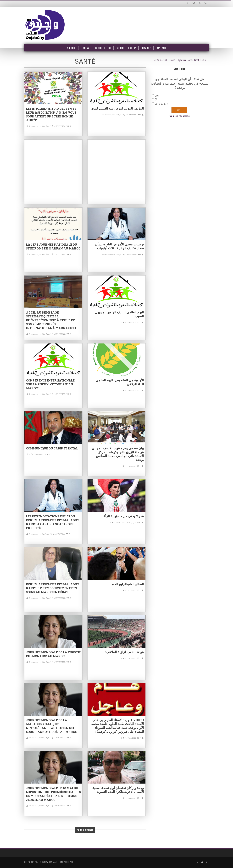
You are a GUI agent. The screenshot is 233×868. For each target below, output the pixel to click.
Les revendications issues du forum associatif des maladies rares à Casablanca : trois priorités (53, 522)
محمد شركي (136, 522)
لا (156, 99)
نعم (157, 95)
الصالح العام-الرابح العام (128, 584)
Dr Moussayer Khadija (39, 126)
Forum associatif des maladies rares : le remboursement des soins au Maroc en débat (53, 588)
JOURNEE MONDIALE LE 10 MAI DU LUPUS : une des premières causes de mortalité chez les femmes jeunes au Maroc (53, 794)
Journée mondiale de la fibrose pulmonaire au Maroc (53, 654)
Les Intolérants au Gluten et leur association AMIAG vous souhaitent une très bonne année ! (51, 114)
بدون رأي (161, 103)
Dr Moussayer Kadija (38, 534)
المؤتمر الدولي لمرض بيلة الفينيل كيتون (117, 108)
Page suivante (85, 830)
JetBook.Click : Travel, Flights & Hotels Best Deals (180, 60)
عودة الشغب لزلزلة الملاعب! (124, 652)
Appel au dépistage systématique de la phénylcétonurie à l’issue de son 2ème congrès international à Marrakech (51, 320)
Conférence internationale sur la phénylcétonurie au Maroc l (50, 384)
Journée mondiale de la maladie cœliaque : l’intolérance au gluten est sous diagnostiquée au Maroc (52, 726)
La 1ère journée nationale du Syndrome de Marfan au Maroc (53, 246)
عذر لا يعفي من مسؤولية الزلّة (124, 516)
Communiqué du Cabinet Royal (52, 448)
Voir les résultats (180, 116)
